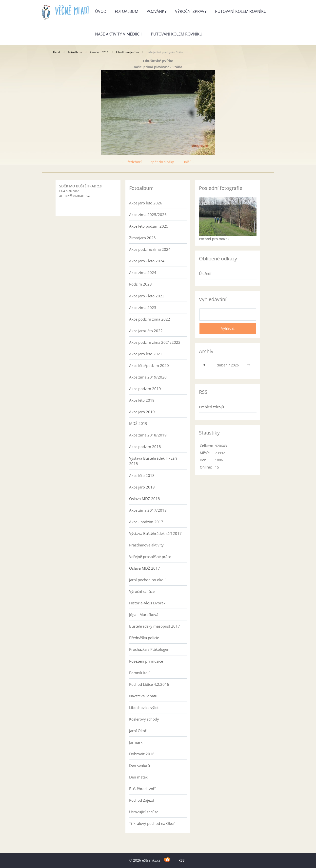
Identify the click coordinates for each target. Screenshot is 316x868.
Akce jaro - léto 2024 (147, 261)
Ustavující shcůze (144, 812)
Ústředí (205, 273)
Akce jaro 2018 (142, 487)
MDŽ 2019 (138, 423)
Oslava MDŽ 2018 (145, 499)
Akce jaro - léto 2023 (147, 296)
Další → (189, 162)
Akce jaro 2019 (142, 412)
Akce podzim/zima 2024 (150, 249)
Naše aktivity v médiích (119, 34)
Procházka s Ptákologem (150, 649)
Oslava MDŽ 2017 (145, 568)
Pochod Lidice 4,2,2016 (149, 684)
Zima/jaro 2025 (142, 238)
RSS (182, 860)
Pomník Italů (140, 673)
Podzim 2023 (140, 284)
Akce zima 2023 (143, 307)
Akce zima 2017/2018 (148, 510)
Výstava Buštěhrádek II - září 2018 (153, 461)
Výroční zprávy (191, 11)
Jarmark (136, 742)
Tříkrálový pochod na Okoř (152, 823)
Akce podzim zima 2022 (150, 319)
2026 (235, 365)
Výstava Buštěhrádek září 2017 (155, 533)
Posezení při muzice (146, 661)
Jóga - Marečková (144, 615)
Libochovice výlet (144, 707)
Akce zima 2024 (143, 272)
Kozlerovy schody (144, 719)
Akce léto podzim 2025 (149, 226)
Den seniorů (139, 765)
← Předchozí (131, 162)
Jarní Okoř (138, 731)
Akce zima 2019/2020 (148, 377)
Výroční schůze (142, 591)
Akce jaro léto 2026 (146, 203)
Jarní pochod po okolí (147, 580)
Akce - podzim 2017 (146, 522)
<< (206, 365)
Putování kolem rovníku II (178, 34)
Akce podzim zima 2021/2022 (155, 342)
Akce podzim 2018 (145, 447)
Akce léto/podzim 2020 (149, 365)
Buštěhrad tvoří (142, 789)
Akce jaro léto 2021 (146, 354)
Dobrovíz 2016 (142, 754)
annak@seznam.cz (75, 195)
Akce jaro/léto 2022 (146, 331)
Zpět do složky (162, 162)
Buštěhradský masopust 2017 (155, 626)
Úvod (101, 11)
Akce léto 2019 (142, 400)
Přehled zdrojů (211, 407)
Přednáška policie (144, 638)
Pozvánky (157, 11)
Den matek (138, 777)
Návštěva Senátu (143, 696)
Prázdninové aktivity (146, 545)
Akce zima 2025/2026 (148, 215)
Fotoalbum (127, 11)
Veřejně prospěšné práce (150, 557)
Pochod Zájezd (142, 800)
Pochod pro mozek (214, 239)
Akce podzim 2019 (145, 389)
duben (222, 365)
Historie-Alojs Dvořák (147, 603)
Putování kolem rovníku (241, 11)
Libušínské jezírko (127, 52)
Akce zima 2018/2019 (148, 435)
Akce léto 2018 (99, 52)
